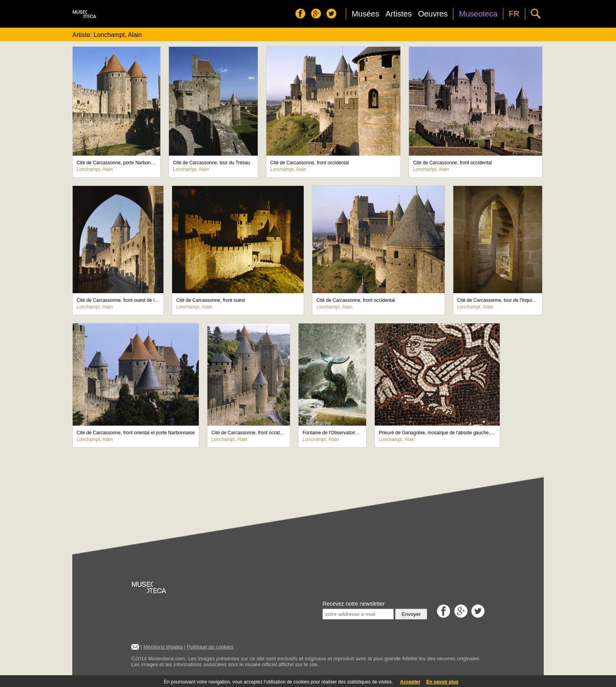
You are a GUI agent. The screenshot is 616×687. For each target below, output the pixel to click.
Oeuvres (433, 14)
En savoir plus (442, 682)
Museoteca (478, 14)
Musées (365, 14)
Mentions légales (163, 647)
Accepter (410, 682)
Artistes (399, 14)
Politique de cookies (210, 647)
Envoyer (411, 614)
